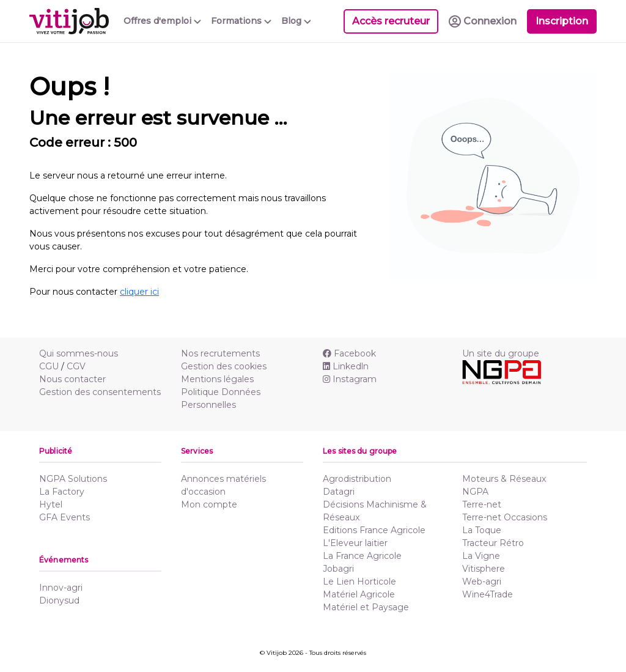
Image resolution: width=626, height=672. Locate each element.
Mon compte (209, 504)
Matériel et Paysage (366, 607)
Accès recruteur (391, 21)
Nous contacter (72, 379)
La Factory (62, 492)
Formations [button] (241, 21)
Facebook (349, 353)
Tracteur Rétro (493, 543)
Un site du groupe (501, 353)
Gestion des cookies (224, 366)
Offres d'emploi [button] (162, 21)
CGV (76, 366)
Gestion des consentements (100, 392)
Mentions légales (217, 379)
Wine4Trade (488, 594)
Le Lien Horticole (359, 582)
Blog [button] (296, 21)
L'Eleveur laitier (355, 543)
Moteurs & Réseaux (504, 479)
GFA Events (64, 517)
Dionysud (59, 600)
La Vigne (481, 556)
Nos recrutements (220, 353)
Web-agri (482, 582)
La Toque (482, 530)
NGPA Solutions (73, 479)
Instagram (350, 379)
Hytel (51, 504)
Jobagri (338, 569)
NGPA (475, 492)
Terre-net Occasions (505, 517)
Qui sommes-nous (79, 353)
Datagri (339, 492)
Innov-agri (61, 588)
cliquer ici (139, 292)
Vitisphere (484, 569)
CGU (49, 366)
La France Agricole (362, 556)
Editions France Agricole (374, 530)
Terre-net (482, 504)
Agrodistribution (357, 479)
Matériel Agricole (359, 594)
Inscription (562, 21)
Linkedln (346, 366)
